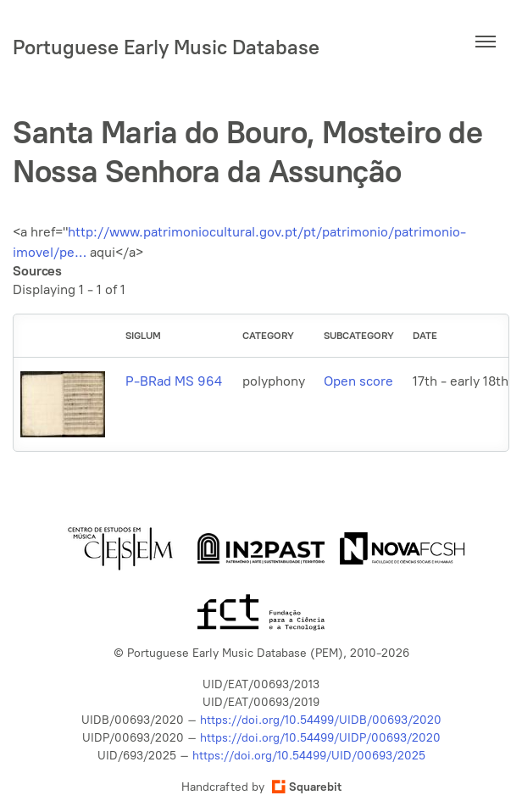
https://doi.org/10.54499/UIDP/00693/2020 (320, 738)
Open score (358, 381)
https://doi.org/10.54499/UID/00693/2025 (309, 756)
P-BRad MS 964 (174, 381)
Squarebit (307, 787)
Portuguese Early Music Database (166, 47)
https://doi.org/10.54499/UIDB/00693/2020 (321, 720)
